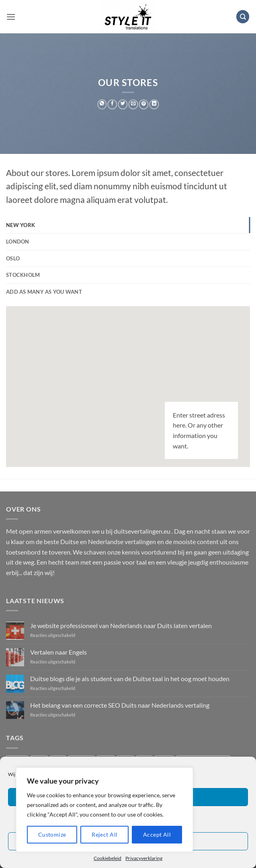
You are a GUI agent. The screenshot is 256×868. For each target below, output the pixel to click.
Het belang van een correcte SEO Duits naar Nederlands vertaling (120, 705)
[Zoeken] (243, 17)
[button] (11, 17)
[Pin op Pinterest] (144, 104)
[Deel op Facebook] (113, 104)
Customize (52, 834)
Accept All (157, 834)
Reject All (104, 834)
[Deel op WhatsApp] (102, 104)
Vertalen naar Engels (58, 652)
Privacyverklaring (144, 858)
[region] (104, 810)
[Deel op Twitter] (123, 104)
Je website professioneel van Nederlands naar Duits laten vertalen (121, 625)
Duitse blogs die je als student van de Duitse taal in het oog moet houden (130, 679)
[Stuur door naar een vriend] (133, 104)
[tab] (128, 225)
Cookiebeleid (108, 858)
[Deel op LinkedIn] (154, 104)
